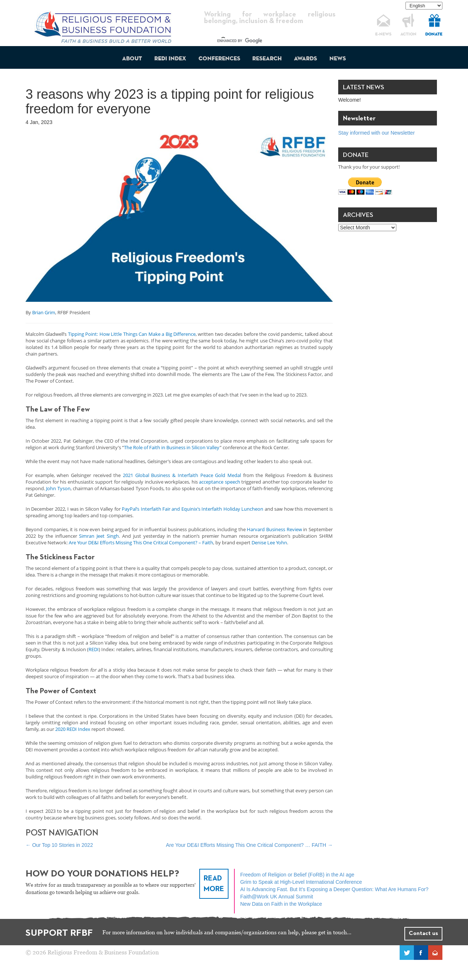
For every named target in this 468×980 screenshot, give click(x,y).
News (338, 59)
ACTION (408, 34)
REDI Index (170, 59)
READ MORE (214, 884)
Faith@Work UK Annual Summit (277, 897)
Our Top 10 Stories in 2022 (59, 845)
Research (267, 59)
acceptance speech (220, 482)
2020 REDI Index (73, 729)
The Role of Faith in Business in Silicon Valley (172, 447)
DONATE (434, 34)
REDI (94, 649)
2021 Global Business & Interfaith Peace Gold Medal (182, 475)
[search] (263, 41)
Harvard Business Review (274, 529)
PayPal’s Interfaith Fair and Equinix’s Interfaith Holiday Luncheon (193, 509)
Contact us (423, 934)
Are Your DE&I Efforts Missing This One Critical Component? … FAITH (249, 845)
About (132, 59)
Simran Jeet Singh (99, 536)
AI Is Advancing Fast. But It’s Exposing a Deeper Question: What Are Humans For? (334, 889)
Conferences (219, 59)
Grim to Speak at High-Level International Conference (301, 882)
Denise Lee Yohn (269, 542)
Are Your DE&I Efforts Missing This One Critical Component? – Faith (141, 542)
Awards (305, 59)
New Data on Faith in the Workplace (281, 904)
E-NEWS (383, 34)
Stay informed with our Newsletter (376, 133)
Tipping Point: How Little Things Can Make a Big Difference (132, 334)
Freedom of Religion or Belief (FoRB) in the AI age (297, 875)
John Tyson (58, 488)
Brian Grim (44, 312)
